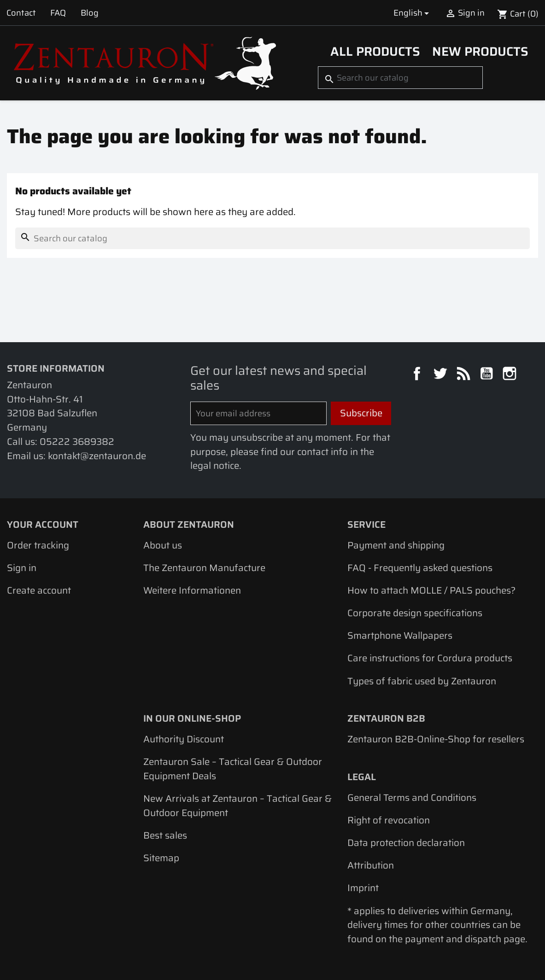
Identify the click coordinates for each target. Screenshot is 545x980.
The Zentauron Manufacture (204, 568)
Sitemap (161, 858)
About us (163, 545)
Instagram (511, 375)
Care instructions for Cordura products (430, 658)
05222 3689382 (77, 442)
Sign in (22, 568)
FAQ (58, 13)
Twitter (441, 375)
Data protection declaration (406, 843)
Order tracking (38, 545)
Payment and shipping (396, 545)
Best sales (165, 835)
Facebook (418, 375)
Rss (465, 375)
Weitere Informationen (192, 590)
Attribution (371, 865)
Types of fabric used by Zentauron (422, 681)
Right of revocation (389, 820)
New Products (480, 51)
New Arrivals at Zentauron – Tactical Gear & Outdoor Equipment (237, 806)
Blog (90, 13)
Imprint (363, 888)
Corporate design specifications (415, 613)
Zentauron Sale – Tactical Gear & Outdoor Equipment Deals (233, 769)
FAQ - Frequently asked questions (420, 568)
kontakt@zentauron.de (97, 456)
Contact (21, 13)
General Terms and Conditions (412, 798)
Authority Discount (184, 739)
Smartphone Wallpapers (400, 636)
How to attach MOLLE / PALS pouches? (431, 590)
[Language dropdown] (413, 13)
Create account (39, 590)
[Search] (400, 78)
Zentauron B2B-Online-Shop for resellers (436, 739)
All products (375, 51)
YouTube (488, 375)
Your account (43, 525)
